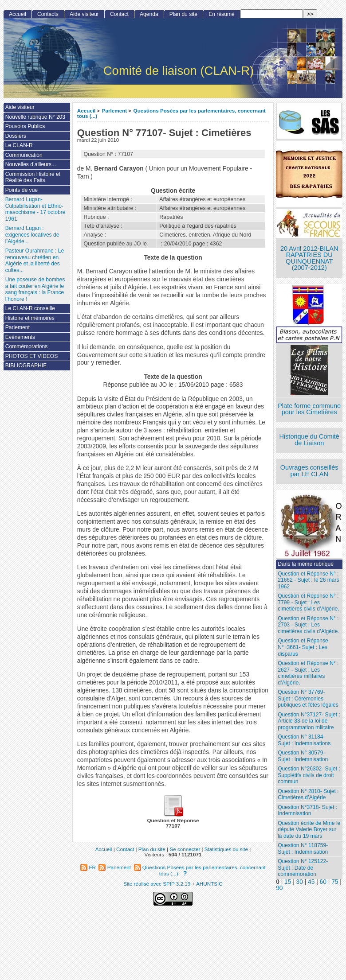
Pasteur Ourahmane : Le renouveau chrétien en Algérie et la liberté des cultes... (35, 261)
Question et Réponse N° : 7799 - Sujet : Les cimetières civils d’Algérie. (308, 602)
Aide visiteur (84, 14)
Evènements (20, 337)
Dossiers (16, 136)
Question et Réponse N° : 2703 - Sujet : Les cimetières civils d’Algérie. (308, 625)
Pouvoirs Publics (25, 126)
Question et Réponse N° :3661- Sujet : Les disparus (303, 647)
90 (279, 888)
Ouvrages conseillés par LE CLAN (309, 471)
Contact (119, 14)
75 (335, 882)
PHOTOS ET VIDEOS (32, 356)
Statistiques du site (226, 849)
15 (288, 882)
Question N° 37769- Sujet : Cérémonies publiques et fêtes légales (308, 698)
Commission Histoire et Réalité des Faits (33, 177)
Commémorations (26, 346)
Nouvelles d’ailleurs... (31, 164)
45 (311, 882)
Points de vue (22, 190)
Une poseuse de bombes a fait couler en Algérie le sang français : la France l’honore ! (35, 289)
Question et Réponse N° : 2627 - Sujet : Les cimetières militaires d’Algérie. (308, 673)
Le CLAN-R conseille (30, 308)
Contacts (48, 14)
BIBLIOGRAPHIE (26, 366)
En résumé (221, 14)
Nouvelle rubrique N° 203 (35, 117)
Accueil (86, 111)
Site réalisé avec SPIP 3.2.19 (157, 884)
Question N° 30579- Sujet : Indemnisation (303, 756)
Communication (24, 155)
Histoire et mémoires (30, 318)
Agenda (149, 14)
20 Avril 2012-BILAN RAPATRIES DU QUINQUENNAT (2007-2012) (309, 258)
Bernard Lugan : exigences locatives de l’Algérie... (32, 235)
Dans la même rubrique (306, 564)
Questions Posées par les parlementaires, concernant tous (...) (171, 113)
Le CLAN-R (19, 145)
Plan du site (183, 14)
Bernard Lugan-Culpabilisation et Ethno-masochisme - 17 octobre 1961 (35, 209)
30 (300, 882)
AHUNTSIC (209, 884)
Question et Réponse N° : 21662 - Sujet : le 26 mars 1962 (308, 580)
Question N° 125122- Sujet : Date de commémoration (303, 868)
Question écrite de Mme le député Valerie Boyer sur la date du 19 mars (309, 830)
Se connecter (185, 849)
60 (323, 882)
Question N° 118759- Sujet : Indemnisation (303, 849)
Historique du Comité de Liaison (309, 440)
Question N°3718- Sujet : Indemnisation (307, 811)
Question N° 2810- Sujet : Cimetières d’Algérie (308, 795)
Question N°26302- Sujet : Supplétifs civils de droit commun (309, 775)
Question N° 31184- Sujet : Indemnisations (304, 740)
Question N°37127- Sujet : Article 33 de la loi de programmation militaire (309, 721)
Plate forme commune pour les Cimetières (309, 409)
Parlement (115, 111)
